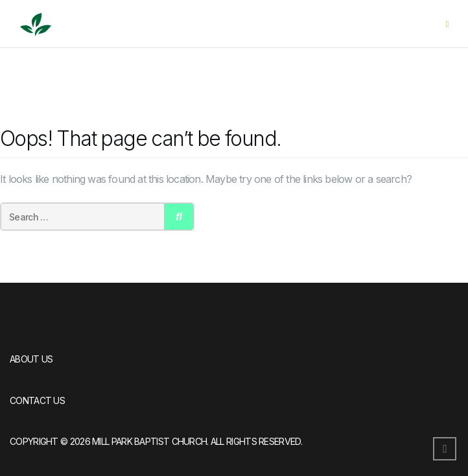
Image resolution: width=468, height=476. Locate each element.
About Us (31, 359)
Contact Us (37, 400)
